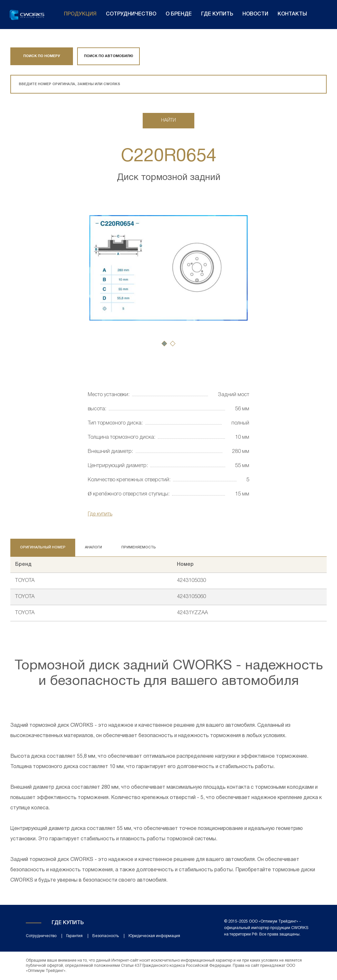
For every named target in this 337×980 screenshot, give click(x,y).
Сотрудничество (131, 14)
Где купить (217, 14)
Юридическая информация (154, 936)
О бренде (179, 14)
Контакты (292, 14)
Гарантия (74, 936)
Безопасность (106, 936)
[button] (164, 344)
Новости (255, 14)
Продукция (80, 14)
